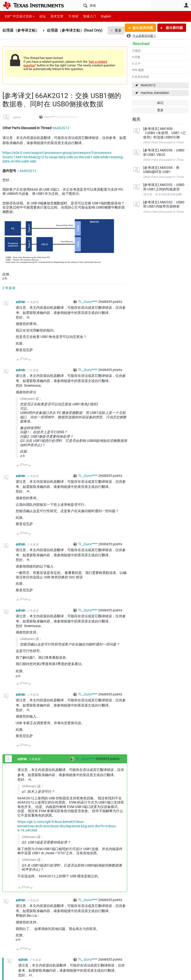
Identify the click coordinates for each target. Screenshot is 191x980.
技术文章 (57, 16)
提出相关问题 (143, 28)
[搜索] (116, 5)
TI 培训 (73, 16)
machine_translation (155, 93)
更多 (118, 30)
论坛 (42, 16)
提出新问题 (174, 28)
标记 (160, 103)
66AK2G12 (148, 85)
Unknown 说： (31, 399)
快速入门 (90, 16)
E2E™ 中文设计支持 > (20, 16)
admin (17, 117)
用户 (186, 5)
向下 (30, 360)
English (106, 16)
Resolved (141, 44)
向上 (18, 360)
